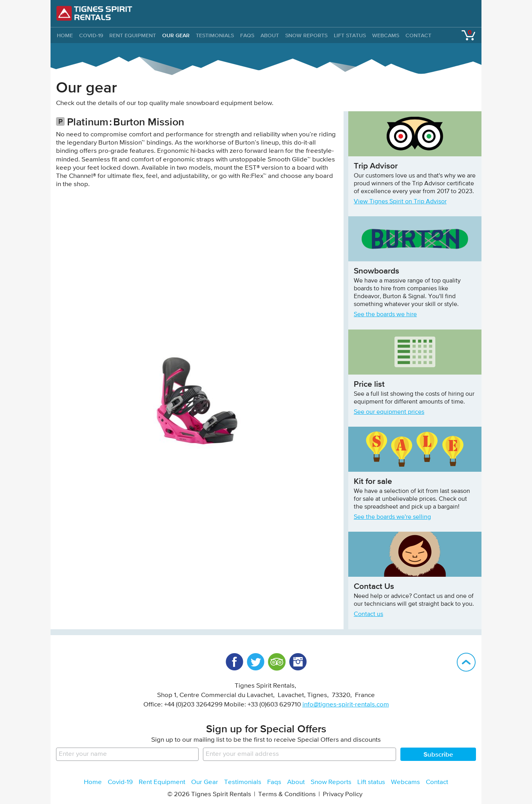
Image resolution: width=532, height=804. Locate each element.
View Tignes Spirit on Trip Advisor (400, 202)
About (270, 35)
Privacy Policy (343, 794)
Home (93, 782)
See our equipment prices (389, 412)
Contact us (368, 614)
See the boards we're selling (392, 517)
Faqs (247, 35)
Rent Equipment (133, 35)
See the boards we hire (385, 315)
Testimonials (215, 35)
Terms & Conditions (287, 794)
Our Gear (176, 35)
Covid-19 (91, 35)
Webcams (386, 35)
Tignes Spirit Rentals (94, 13)
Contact (418, 35)
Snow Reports (306, 35)
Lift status (350, 35)
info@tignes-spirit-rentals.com (346, 705)
